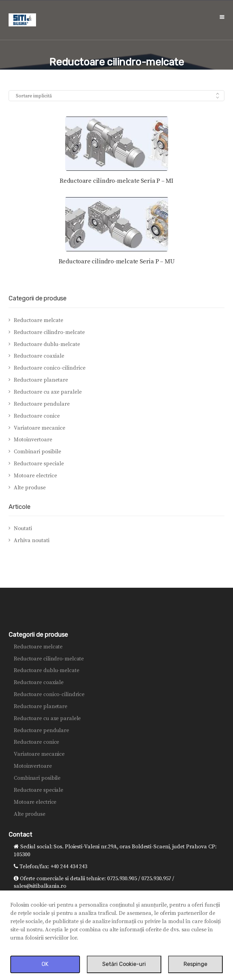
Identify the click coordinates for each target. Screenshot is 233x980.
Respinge (195, 964)
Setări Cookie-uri (124, 964)
